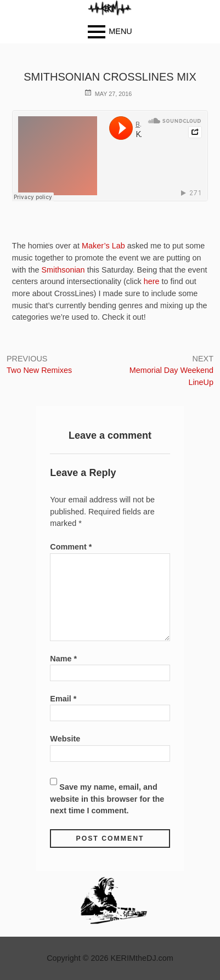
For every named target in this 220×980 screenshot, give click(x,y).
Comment (71, 547)
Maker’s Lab (103, 246)
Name (63, 659)
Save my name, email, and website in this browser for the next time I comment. (107, 799)
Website (65, 739)
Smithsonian (63, 270)
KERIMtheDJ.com (142, 958)
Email (63, 699)
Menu (120, 31)
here (152, 281)
